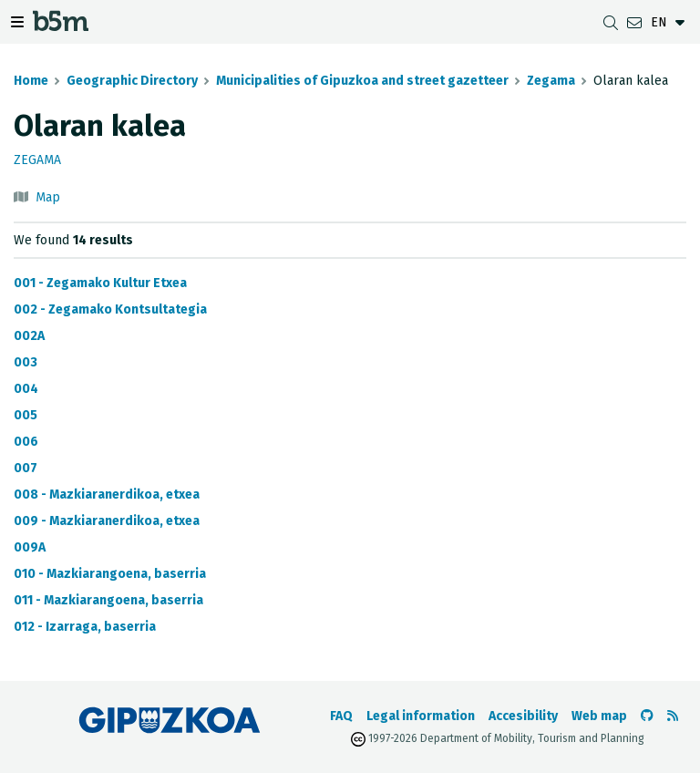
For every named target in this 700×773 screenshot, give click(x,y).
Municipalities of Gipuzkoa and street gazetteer (362, 81)
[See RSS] (673, 716)
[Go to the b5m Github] (647, 716)
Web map (599, 716)
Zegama (551, 81)
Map (48, 197)
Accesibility (523, 716)
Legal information (421, 716)
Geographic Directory (132, 81)
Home (31, 81)
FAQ (341, 716)
